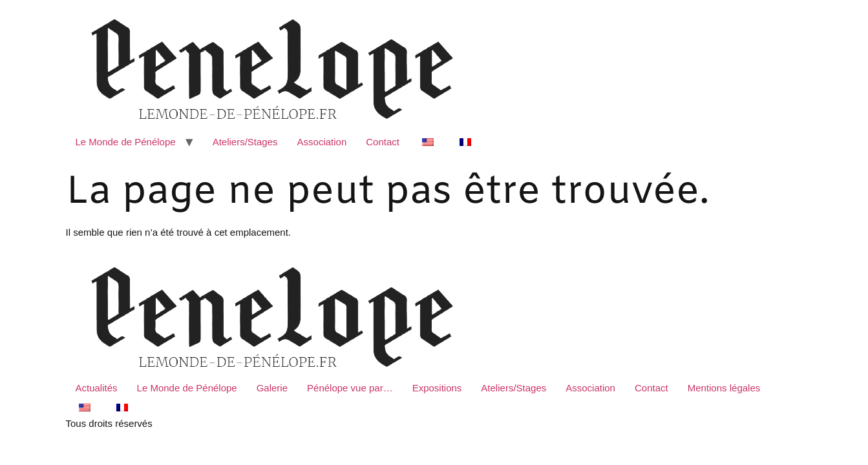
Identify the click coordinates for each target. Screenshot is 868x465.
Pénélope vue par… (350, 388)
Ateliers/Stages (245, 142)
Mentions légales (724, 388)
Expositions (437, 388)
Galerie (272, 388)
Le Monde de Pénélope (126, 142)
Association (322, 142)
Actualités (97, 388)
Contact (383, 142)
